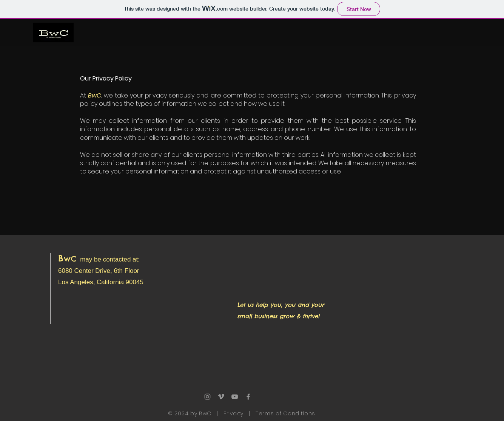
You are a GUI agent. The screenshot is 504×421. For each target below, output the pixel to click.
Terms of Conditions (285, 413)
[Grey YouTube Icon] (235, 397)
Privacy (234, 413)
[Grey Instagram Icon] (207, 397)
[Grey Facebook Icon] (248, 397)
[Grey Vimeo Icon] (221, 397)
